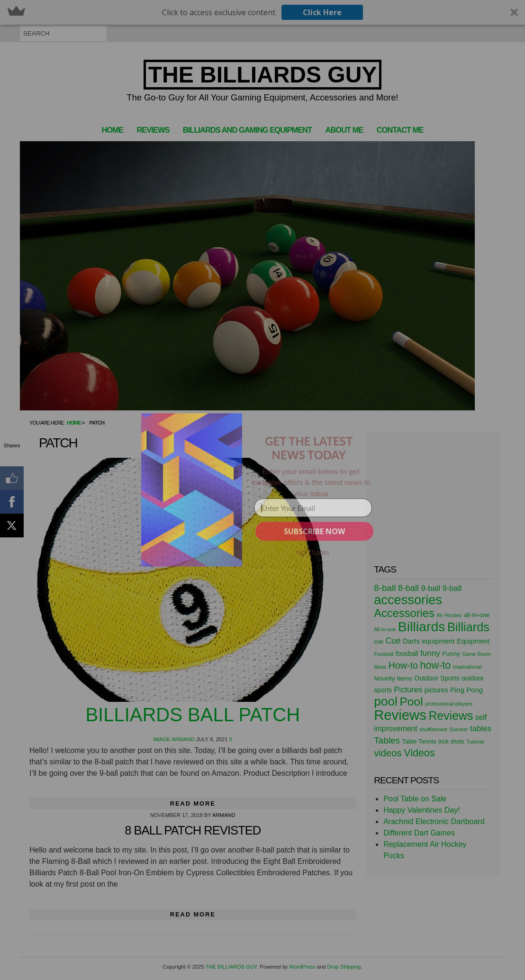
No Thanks (313, 552)
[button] (309, 448)
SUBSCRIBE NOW (314, 531)
